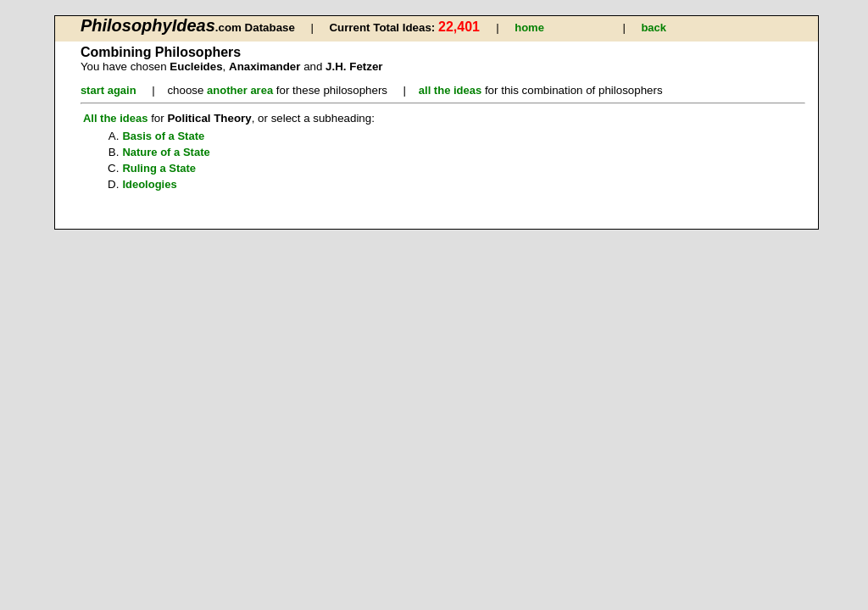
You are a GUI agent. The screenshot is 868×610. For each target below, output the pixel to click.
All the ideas (116, 118)
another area (240, 90)
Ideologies (149, 184)
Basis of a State (163, 136)
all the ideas (450, 90)
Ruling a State (159, 168)
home (529, 28)
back (654, 28)
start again (108, 90)
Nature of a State (166, 152)
